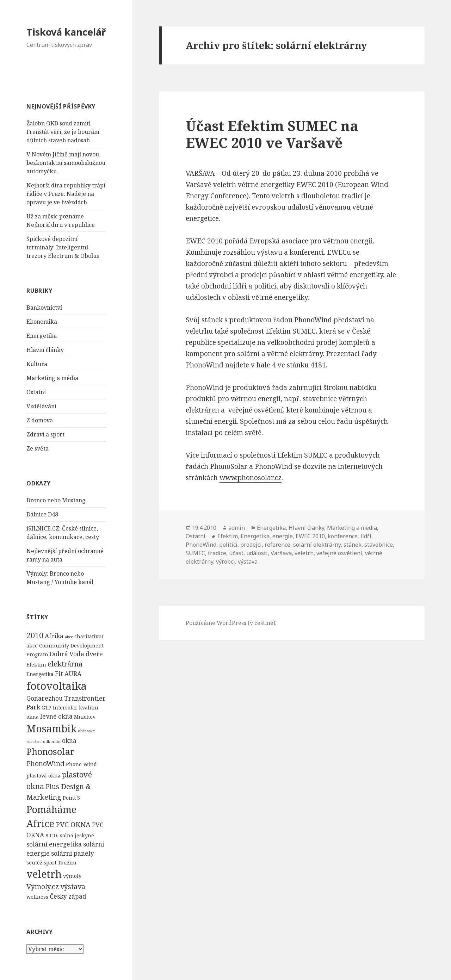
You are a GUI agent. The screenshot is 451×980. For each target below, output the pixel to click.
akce (69, 637)
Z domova (40, 420)
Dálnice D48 (42, 514)
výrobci (225, 562)
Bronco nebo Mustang (56, 500)
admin (237, 528)
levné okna (56, 716)
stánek (353, 545)
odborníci (52, 742)
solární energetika (54, 844)
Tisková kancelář (66, 32)
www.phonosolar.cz (251, 478)
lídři (366, 536)
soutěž (34, 863)
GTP (47, 708)
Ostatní (36, 392)
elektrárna (65, 664)
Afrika (54, 636)
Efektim (36, 665)
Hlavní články (45, 350)
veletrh (44, 874)
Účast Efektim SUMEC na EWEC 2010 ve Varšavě (272, 134)
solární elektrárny (317, 545)
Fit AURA (68, 674)
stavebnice (379, 545)
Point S (71, 798)
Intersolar (65, 708)
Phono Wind (81, 764)
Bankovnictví (44, 308)
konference (343, 536)
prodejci (251, 545)
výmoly (72, 876)
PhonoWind (45, 764)
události (257, 553)
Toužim (67, 863)
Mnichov (85, 717)
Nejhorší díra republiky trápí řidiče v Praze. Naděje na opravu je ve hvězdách (66, 194)
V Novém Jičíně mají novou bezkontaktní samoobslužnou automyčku (66, 163)
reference (277, 545)
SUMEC (195, 553)
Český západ (68, 896)
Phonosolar (50, 751)
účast (236, 553)
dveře (94, 654)
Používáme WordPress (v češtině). (231, 623)
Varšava (281, 553)
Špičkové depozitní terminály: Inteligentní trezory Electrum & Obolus (63, 247)
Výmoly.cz (43, 886)
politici (228, 545)
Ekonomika (42, 322)
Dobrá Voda (67, 654)
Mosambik (51, 728)
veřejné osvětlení (339, 553)
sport (50, 863)
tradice (217, 553)
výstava (73, 886)
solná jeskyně (77, 835)
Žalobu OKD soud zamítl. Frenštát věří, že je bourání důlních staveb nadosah (63, 132)
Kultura (37, 364)
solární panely (73, 853)
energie (283, 536)
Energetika (42, 336)
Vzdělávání (41, 406)
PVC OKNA (73, 824)
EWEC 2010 (310, 536)
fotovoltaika (57, 686)
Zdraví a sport (45, 434)
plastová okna (44, 776)
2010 (35, 635)
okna (69, 741)
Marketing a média (52, 378)
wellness (37, 897)
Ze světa (38, 448)
